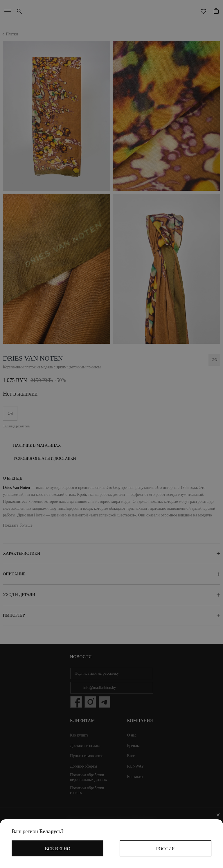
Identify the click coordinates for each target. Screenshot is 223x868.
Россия (166, 849)
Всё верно (57, 849)
